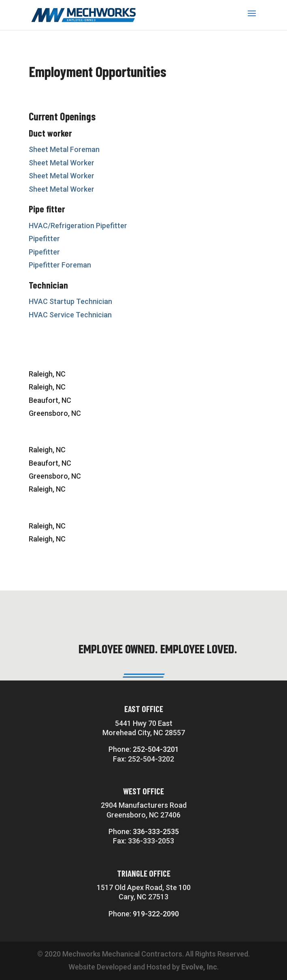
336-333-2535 (156, 831)
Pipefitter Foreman (60, 265)
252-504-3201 (156, 749)
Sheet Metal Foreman (64, 149)
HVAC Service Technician (70, 315)
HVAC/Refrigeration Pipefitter (78, 226)
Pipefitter (44, 239)
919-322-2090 (156, 914)
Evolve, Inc (199, 967)
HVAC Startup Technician (70, 301)
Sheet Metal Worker (62, 163)
